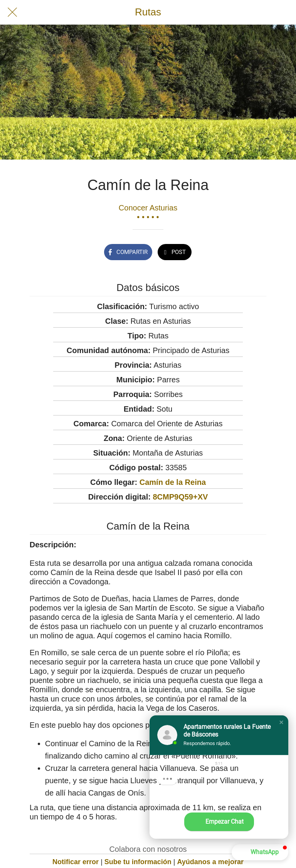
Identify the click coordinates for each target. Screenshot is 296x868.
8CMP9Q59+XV (180, 497)
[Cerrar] (12, 12)
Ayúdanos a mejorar (210, 862)
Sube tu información (138, 862)
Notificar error (76, 862)
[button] (281, 722)
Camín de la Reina (173, 482)
